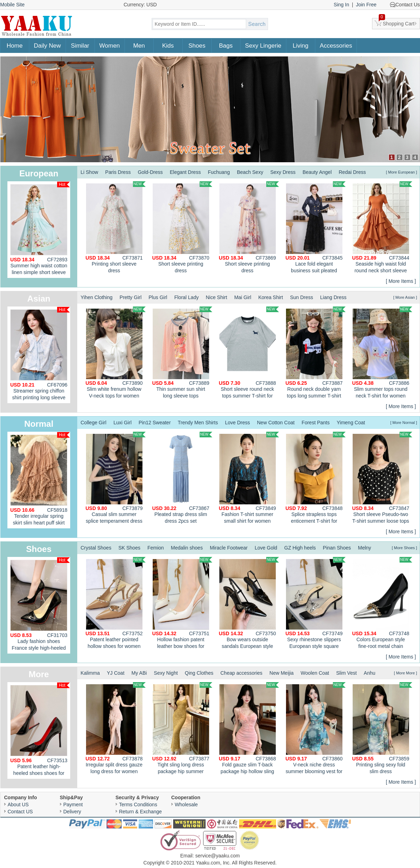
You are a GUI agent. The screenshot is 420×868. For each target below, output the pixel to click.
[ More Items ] (401, 281)
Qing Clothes (199, 673)
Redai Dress (352, 172)
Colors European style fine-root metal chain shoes (382, 604)
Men (139, 46)
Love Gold (266, 548)
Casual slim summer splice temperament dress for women (116, 479)
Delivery (72, 812)
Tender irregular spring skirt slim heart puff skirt (40, 479)
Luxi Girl (123, 423)
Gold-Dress (150, 172)
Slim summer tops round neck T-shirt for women (382, 353)
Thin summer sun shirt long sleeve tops (182, 353)
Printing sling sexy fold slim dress (382, 728)
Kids (168, 46)
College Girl (94, 423)
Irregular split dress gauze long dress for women (116, 728)
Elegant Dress (185, 172)
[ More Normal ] (404, 423)
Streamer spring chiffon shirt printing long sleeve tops (40, 355)
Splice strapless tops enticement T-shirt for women (316, 479)
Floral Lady (186, 297)
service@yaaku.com (218, 856)
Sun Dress (301, 297)
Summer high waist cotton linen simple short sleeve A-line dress (40, 230)
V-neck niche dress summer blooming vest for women (316, 729)
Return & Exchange (141, 812)
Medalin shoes (187, 548)
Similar (80, 46)
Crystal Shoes (96, 548)
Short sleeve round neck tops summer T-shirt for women (249, 353)
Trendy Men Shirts (198, 423)
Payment (73, 805)
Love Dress (238, 423)
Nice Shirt (216, 297)
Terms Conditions (138, 805)
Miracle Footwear (229, 548)
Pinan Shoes (337, 548)
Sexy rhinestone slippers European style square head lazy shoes (316, 604)
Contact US (20, 812)
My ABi (139, 673)
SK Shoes (129, 548)
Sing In (341, 5)
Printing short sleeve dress (116, 227)
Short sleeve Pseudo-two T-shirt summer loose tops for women (382, 479)
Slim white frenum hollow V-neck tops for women (116, 353)
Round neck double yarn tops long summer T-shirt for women (316, 353)
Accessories (336, 46)
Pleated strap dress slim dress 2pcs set (182, 478)
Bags (226, 46)
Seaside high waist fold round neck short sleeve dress (382, 228)
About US (18, 805)
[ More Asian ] (405, 297)
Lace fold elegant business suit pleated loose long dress (316, 228)
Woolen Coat (315, 673)
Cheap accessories (241, 673)
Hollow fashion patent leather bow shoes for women (182, 604)
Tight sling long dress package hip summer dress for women (182, 729)
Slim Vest (346, 673)
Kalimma (90, 673)
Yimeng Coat (351, 423)
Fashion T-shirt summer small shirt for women (249, 478)
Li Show (90, 172)
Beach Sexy (250, 172)
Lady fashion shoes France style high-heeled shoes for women (40, 605)
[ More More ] (405, 673)
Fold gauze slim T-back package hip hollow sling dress (249, 729)
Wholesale (186, 805)
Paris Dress (118, 172)
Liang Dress (333, 297)
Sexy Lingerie (263, 46)
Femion (156, 548)
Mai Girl (243, 297)
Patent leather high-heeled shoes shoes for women (40, 731)
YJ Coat (116, 673)
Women (110, 46)
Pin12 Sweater (155, 423)
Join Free (366, 5)
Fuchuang (219, 172)
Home (15, 46)
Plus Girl (158, 297)
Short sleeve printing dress (182, 227)
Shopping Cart (397, 22)
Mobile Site (13, 5)
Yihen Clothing (97, 297)
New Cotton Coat (276, 423)
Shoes (197, 46)
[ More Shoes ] (404, 548)
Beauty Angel (317, 172)
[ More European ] (401, 172)
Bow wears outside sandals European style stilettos (249, 604)
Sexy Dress (283, 172)
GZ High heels (300, 548)
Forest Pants (315, 423)
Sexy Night (166, 673)
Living (300, 46)
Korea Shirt (270, 297)
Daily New (47, 46)
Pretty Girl (130, 297)
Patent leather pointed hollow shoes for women (116, 603)
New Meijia (281, 673)
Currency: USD (140, 5)
